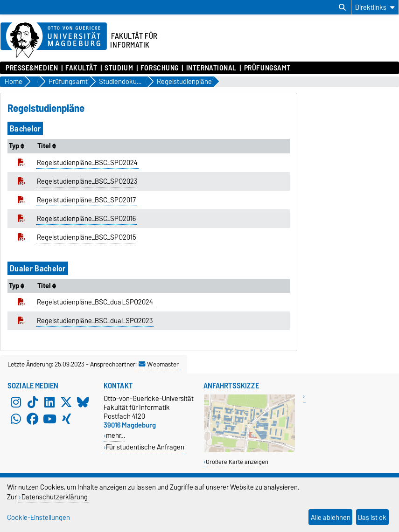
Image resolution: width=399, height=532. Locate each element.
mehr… (115, 435)
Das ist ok (372, 517)
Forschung (160, 68)
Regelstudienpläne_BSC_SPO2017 (86, 200)
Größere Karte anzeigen (237, 462)
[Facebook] (33, 419)
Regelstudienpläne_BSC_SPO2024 (87, 163)
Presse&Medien (32, 68)
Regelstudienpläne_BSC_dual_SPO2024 (95, 302)
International (211, 68)
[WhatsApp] (16, 419)
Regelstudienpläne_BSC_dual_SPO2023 (95, 321)
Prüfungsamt (267, 68)
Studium (119, 68)
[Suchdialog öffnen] (342, 7)
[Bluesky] (83, 402)
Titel (47, 146)
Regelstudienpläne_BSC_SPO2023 (87, 181)
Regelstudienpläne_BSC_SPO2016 (86, 219)
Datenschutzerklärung (55, 497)
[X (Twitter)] (66, 402)
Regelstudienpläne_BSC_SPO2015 (87, 237)
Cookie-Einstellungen (38, 517)
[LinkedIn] (49, 402)
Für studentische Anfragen (145, 447)
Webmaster (159, 364)
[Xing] (66, 419)
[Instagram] (16, 402)
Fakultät (81, 68)
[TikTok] (33, 402)
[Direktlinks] (375, 7)
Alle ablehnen (331, 517)
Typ (17, 146)
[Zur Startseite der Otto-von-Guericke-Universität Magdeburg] (54, 41)
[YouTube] (49, 419)
